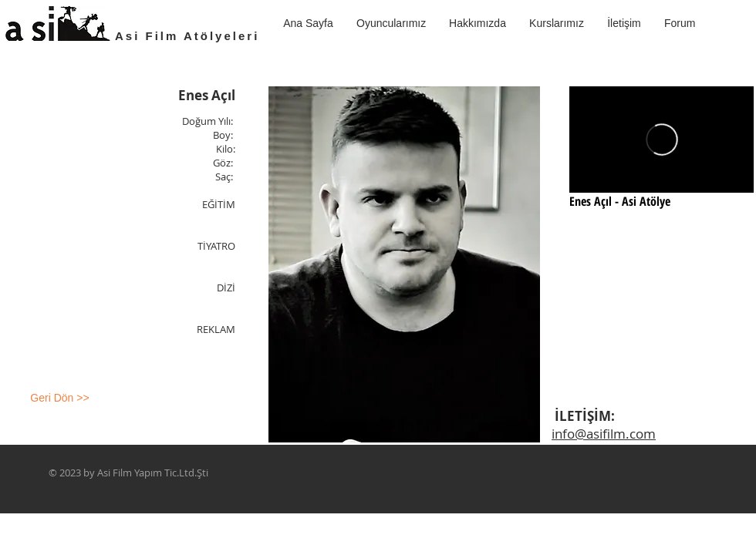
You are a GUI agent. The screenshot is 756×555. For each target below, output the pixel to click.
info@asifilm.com (604, 434)
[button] (557, 23)
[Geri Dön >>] (60, 399)
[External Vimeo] (661, 140)
